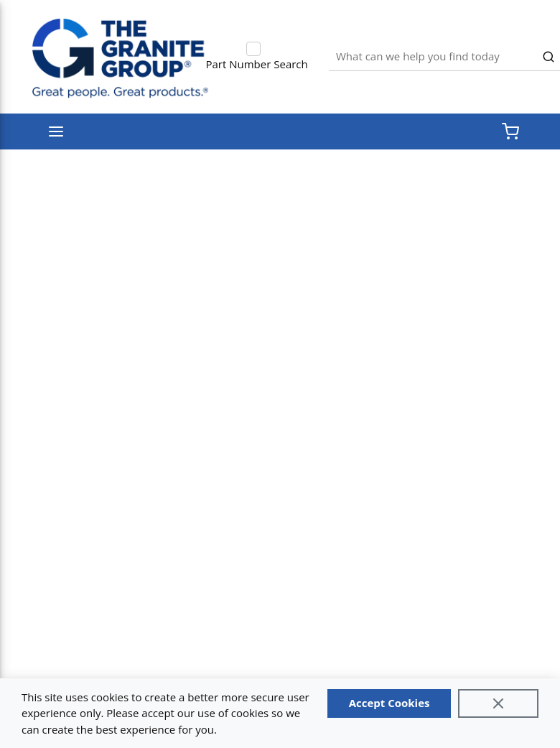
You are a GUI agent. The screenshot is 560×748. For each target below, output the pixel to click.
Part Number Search (257, 64)
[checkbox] (253, 49)
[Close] (498, 703)
